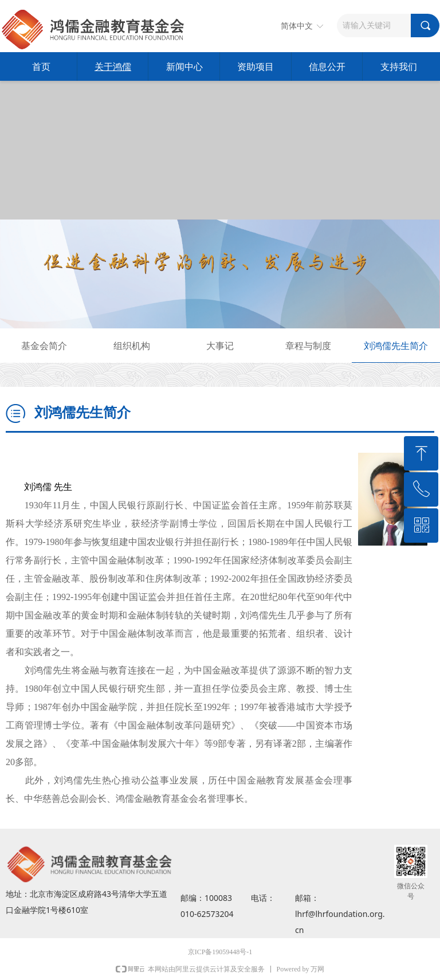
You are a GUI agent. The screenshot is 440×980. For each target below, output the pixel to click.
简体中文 (297, 26)
